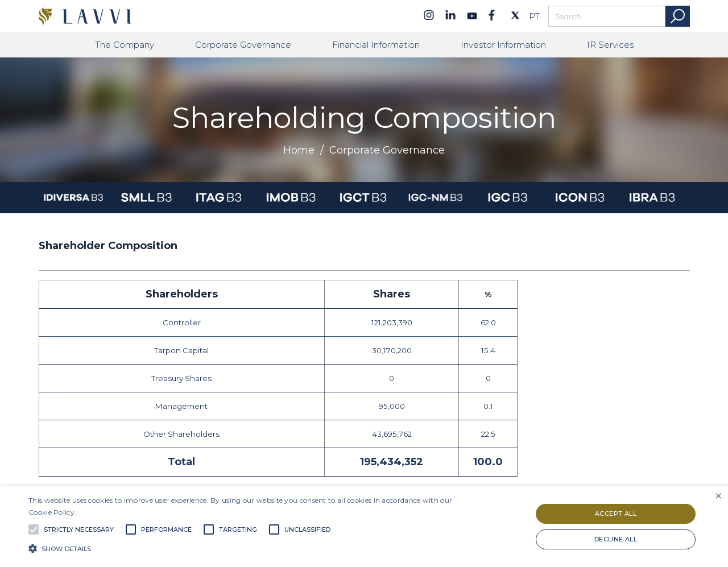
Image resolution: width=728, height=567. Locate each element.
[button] (247, 548)
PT (534, 16)
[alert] (364, 527)
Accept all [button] (616, 514)
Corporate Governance (243, 45)
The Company (125, 45)
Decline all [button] (616, 539)
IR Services (610, 45)
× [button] (718, 496)
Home (299, 150)
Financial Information (376, 45)
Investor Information (503, 45)
